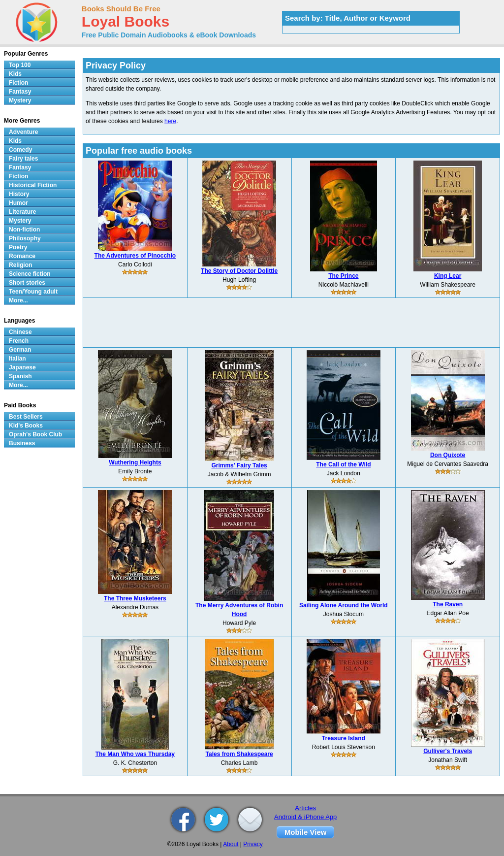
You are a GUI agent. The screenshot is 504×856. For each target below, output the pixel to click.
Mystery (20, 100)
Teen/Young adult (33, 292)
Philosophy (25, 238)
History (19, 194)
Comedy (20, 150)
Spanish (20, 376)
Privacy (253, 844)
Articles (305, 808)
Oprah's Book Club (35, 434)
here (170, 121)
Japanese (22, 367)
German (20, 350)
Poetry (18, 247)
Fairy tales (23, 159)
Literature (22, 212)
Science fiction (30, 274)
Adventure (23, 132)
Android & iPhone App (305, 817)
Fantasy (20, 92)
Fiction (18, 83)
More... (18, 300)
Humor (18, 203)
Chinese (20, 332)
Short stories (27, 283)
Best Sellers (26, 417)
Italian (17, 359)
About (231, 844)
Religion (20, 265)
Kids (15, 74)
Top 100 (20, 65)
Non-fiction (24, 230)
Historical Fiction (33, 185)
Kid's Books (26, 426)
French (19, 341)
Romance (22, 256)
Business (22, 443)
